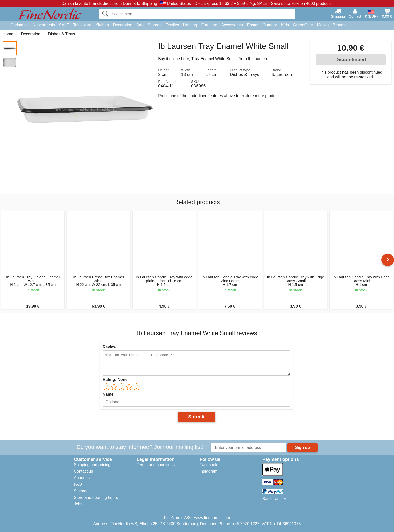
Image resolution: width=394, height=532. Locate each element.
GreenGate (303, 25)
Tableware (82, 25)
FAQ (78, 484)
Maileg (323, 25)
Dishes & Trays (244, 74)
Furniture (209, 25)
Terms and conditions (156, 465)
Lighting (190, 25)
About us (82, 478)
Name (108, 394)
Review (109, 347)
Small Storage (149, 25)
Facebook (208, 465)
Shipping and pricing (92, 465)
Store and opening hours (96, 497)
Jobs (78, 504)
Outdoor (270, 25)
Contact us (83, 471)
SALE (64, 25)
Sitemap (81, 491)
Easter (253, 25)
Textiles (172, 25)
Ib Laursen (282, 74)
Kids (285, 25)
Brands (339, 25)
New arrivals (44, 25)
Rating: (115, 380)
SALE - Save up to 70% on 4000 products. (295, 3)
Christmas (20, 25)
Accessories (232, 25)
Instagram (208, 471)
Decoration (122, 25)
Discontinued (351, 59)
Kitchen (102, 25)
